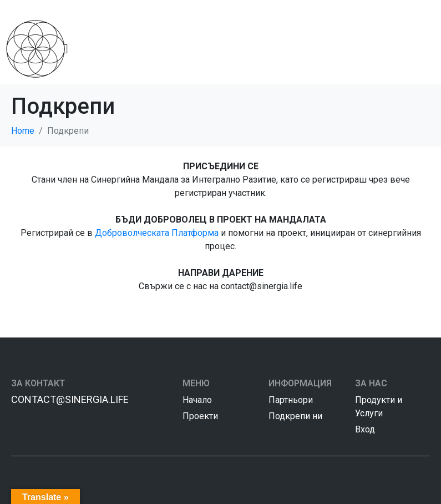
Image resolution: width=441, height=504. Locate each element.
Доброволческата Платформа (157, 233)
